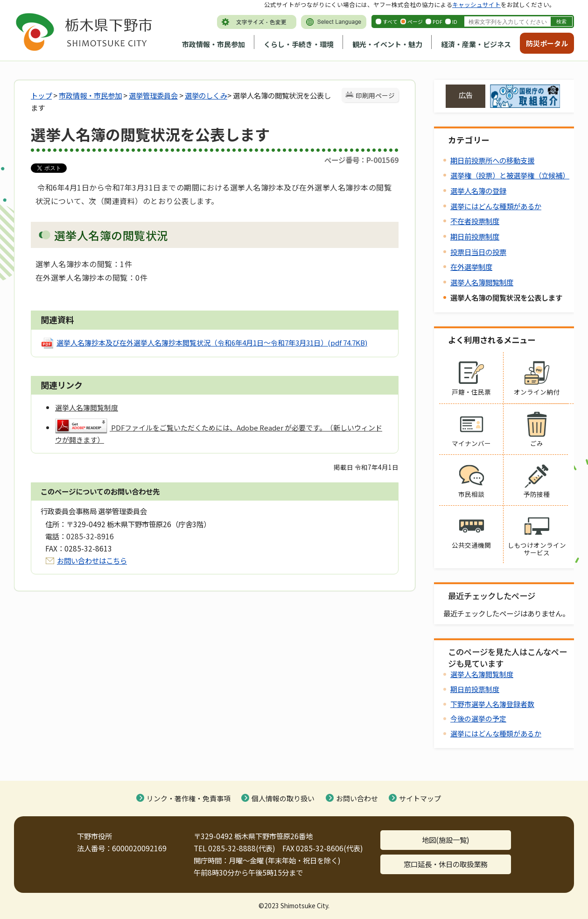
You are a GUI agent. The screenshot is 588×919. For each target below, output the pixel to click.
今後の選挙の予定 (478, 718)
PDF (437, 21)
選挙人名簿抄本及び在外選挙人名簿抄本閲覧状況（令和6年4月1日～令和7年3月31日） (212, 343)
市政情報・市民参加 (213, 44)
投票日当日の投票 (478, 252)
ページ (415, 21)
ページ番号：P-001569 (361, 160)
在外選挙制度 (471, 267)
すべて (390, 21)
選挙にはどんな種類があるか (496, 206)
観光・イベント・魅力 (387, 44)
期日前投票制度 (475, 236)
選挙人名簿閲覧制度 (482, 282)
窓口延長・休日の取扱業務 (446, 864)
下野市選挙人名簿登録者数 (492, 704)
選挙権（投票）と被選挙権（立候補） (510, 175)
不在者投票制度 (475, 221)
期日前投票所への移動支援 (492, 160)
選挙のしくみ (206, 95)
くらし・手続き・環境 (299, 44)
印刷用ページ (375, 95)
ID (455, 21)
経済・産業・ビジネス (476, 44)
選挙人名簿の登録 (478, 191)
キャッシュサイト (476, 4)
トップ (41, 95)
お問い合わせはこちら (92, 560)
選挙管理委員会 (153, 95)
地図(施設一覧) (446, 840)
